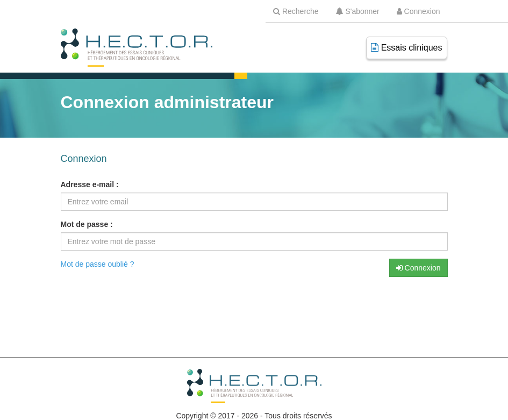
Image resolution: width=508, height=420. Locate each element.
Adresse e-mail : (90, 184)
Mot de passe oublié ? (98, 264)
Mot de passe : (87, 224)
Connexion (418, 268)
